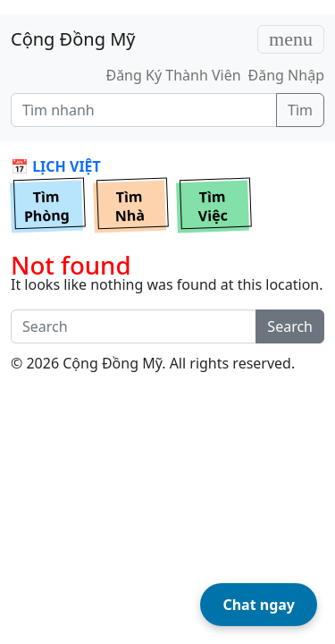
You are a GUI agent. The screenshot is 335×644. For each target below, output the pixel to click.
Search (290, 326)
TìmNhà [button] (130, 207)
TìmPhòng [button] (47, 207)
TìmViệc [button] (213, 207)
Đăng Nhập (286, 75)
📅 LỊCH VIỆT (56, 166)
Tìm (300, 110)
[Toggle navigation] (291, 39)
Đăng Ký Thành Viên (173, 75)
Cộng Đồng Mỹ (73, 39)
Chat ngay (259, 605)
